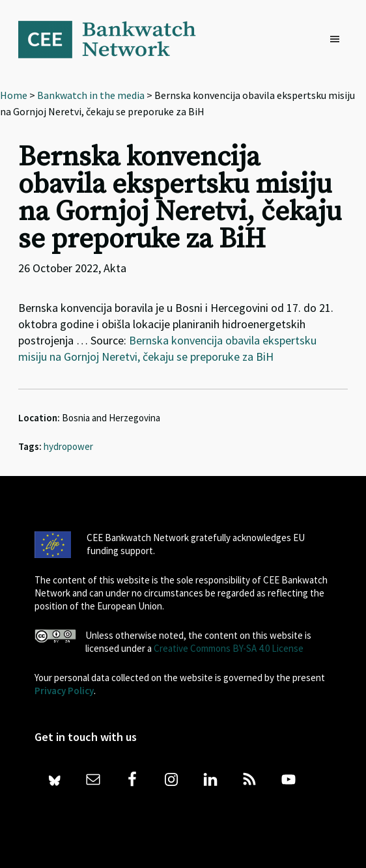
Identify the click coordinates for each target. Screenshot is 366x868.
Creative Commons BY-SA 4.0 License (229, 648)
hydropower (68, 446)
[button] (338, 40)
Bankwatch (116, 39)
